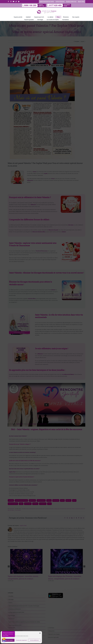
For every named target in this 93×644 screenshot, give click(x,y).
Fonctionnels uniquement (21, 640)
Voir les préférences (34, 640)
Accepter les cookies (8, 640)
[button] (40, 633)
